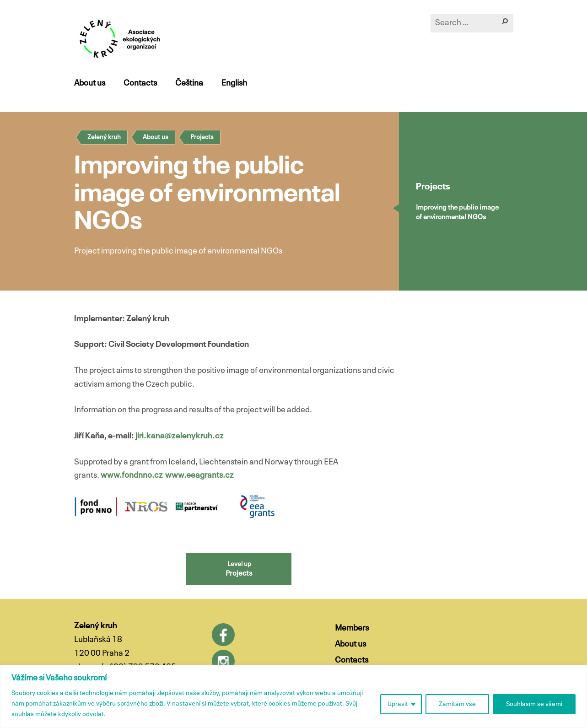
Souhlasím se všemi (534, 704)
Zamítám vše (457, 704)
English (234, 83)
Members (352, 628)
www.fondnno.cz (132, 475)
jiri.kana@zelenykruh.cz (180, 436)
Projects (202, 137)
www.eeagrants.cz (199, 475)
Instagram (223, 661)
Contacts (140, 83)
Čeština (189, 83)
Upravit (398, 704)
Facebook (223, 635)
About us (90, 83)
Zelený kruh (104, 137)
